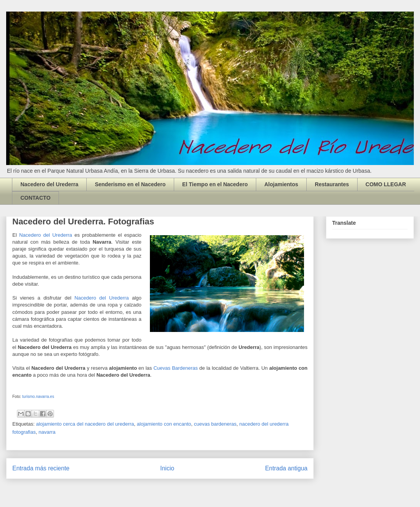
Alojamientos (281, 184)
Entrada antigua (286, 468)
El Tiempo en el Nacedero (215, 184)
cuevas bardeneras (215, 424)
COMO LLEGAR (386, 184)
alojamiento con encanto (164, 424)
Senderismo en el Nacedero (130, 184)
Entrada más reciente (41, 468)
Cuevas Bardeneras (176, 368)
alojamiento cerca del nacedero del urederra (85, 424)
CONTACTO (35, 198)
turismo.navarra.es (38, 397)
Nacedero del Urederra (49, 184)
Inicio (167, 468)
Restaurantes (332, 184)
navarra (47, 432)
